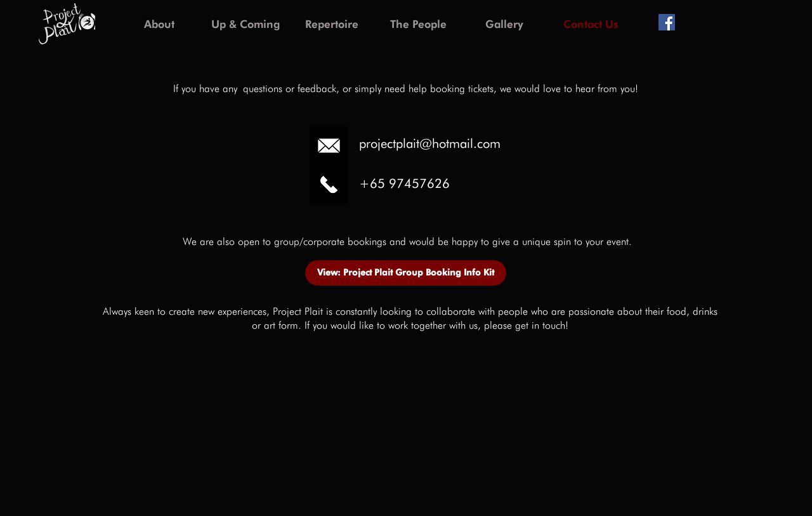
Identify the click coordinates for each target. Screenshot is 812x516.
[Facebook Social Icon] (667, 22)
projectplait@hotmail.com (430, 143)
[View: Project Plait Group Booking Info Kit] (406, 273)
